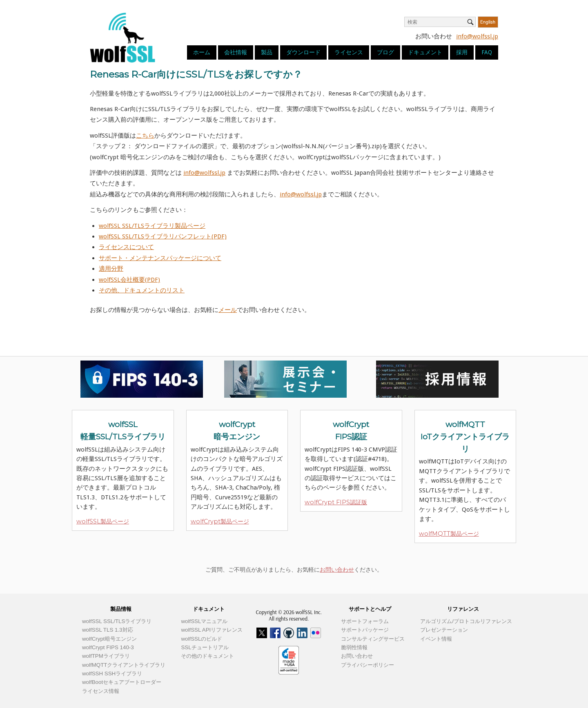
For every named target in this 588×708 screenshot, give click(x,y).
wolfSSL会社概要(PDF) (129, 280)
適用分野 (111, 269)
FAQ (487, 52)
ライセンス (349, 52)
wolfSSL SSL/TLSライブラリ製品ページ (152, 226)
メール (228, 310)
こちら (145, 136)
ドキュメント (425, 52)
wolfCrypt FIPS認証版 (336, 502)
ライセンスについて (126, 247)
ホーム (202, 52)
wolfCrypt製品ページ (220, 521)
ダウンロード (303, 52)
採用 (462, 52)
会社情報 (236, 52)
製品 (267, 52)
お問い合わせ (337, 570)
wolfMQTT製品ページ (449, 534)
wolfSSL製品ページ (103, 521)
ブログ (385, 52)
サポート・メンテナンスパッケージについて (160, 258)
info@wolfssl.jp (477, 36)
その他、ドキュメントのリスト (142, 290)
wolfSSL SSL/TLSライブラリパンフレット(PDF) (163, 236)
